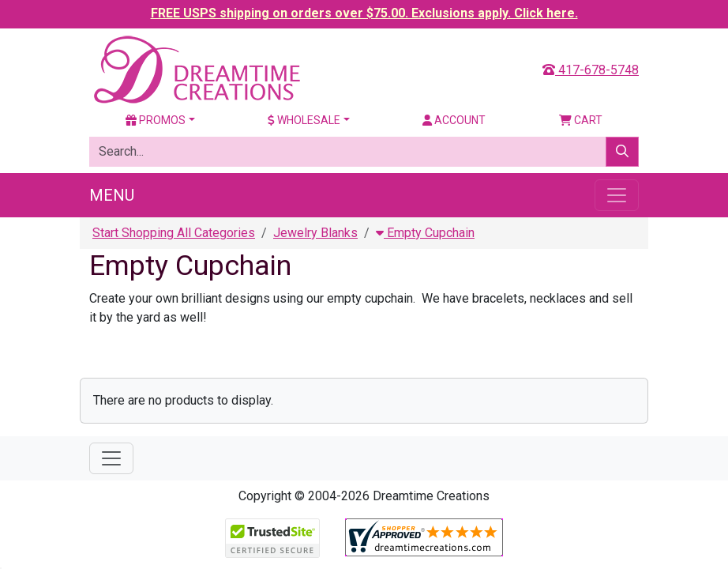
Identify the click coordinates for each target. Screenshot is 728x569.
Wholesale (304, 120)
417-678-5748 (591, 70)
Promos (156, 120)
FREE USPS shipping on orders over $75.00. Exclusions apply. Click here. (364, 13)
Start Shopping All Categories (174, 233)
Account (454, 120)
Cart (581, 120)
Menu (112, 195)
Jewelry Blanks (315, 233)
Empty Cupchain (425, 233)
